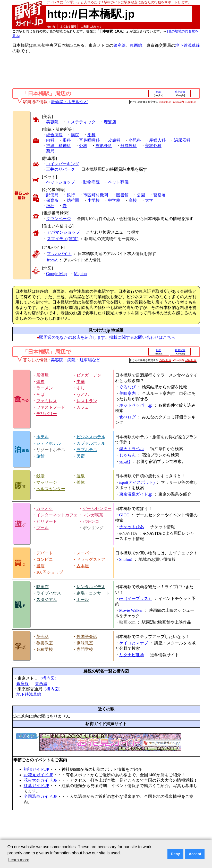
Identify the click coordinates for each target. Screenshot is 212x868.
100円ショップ (50, 572)
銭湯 (40, 476)
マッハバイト (59, 254)
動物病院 (91, 182)
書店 (40, 566)
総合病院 (54, 135)
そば (40, 394)
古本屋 (83, 566)
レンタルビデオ (91, 587)
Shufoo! (126, 559)
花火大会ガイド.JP (41, 780)
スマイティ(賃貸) (63, 239)
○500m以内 (165, 102)
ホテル (43, 437)
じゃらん (128, 455)
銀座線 (120, 45)
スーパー (85, 553)
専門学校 (85, 649)
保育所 (52, 200)
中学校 (114, 200)
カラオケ (45, 509)
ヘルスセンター (51, 489)
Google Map (56, 274)
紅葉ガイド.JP (36, 786)
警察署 (159, 195)
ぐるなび (128, 387)
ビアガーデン (89, 375)
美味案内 (128, 393)
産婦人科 (157, 140)
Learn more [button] (19, 860)
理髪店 (110, 122)
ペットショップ (61, 182)
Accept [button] (195, 854)
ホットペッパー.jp (136, 405)
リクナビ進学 (132, 655)
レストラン (87, 401)
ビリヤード (47, 521)
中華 (81, 382)
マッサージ (47, 482)
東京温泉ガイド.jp (136, 494)
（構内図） (48, 678)
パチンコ (91, 521)
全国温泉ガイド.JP (41, 796)
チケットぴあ (132, 527)
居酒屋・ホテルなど (69, 102)
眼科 (67, 140)
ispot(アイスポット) (137, 482)
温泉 (81, 476)
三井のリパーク (61, 169)
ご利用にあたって (91, 27)
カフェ (83, 407)
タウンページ (58, 219)
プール (43, 528)
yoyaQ (125, 462)
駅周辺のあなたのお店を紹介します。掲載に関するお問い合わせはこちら (107, 337)
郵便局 (52, 195)
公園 (141, 195)
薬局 (50, 151)
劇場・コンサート (93, 593)
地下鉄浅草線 (188, 45)
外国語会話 (87, 637)
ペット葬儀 (118, 182)
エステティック (81, 122)
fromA (52, 260)
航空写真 (180, 92)
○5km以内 (191, 102)
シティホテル (49, 443)
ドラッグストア (91, 559)
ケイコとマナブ (134, 643)
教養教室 (45, 643)
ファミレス (47, 401)
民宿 (81, 456)
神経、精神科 (58, 146)
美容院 (52, 122)
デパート (45, 553)
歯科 (91, 135)
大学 (149, 200)
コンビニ (45, 559)
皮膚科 (114, 140)
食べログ (128, 417)
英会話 (43, 637)
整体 (81, 482)
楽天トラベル (132, 449)
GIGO (124, 515)
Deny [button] (175, 854)
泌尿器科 (182, 140)
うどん (83, 394)
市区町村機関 (96, 195)
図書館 (122, 195)
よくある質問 (68, 27)
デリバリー (47, 414)
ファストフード (51, 407)
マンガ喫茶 (93, 515)
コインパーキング (63, 164)
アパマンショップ (63, 232)
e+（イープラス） (136, 599)
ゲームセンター (97, 509)
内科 (50, 140)
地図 (159, 92)
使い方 (51, 27)
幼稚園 (73, 200)
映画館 (43, 587)
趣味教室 (85, 643)
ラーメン (45, 388)
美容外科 (153, 146)
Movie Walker (131, 610)
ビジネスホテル (91, 437)
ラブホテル (87, 450)
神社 (50, 206)
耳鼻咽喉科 (89, 140)
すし (81, 388)
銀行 (71, 195)
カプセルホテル (91, 443)
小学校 (94, 200)
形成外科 (129, 146)
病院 (75, 135)
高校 (133, 200)
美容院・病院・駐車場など (75, 360)
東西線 (136, 45)
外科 (83, 146)
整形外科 (104, 146)
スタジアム (47, 600)
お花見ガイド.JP (39, 775)
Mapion (80, 274)
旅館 (40, 456)
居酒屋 (43, 375)
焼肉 (40, 382)
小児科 (135, 140)
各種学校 (45, 649)
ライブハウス (49, 593)
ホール (83, 600)
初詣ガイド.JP (36, 769)
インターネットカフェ (57, 515)
